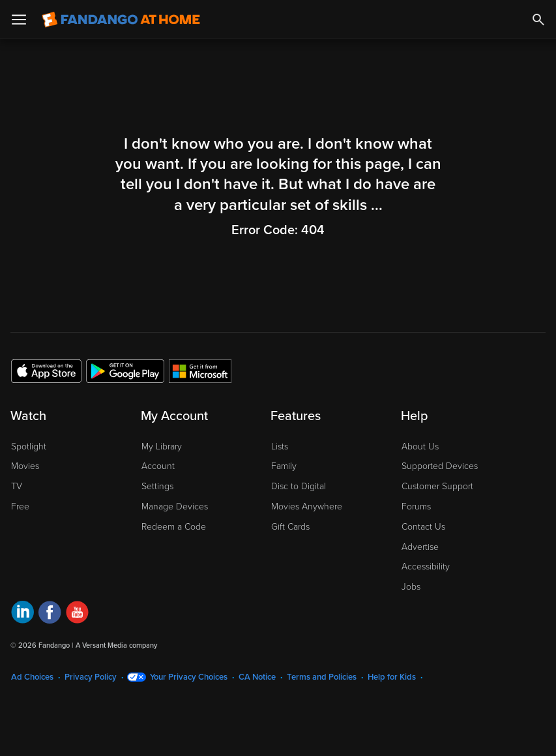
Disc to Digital (299, 486)
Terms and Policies (322, 677)
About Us (420, 446)
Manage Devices (175, 507)
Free (20, 507)
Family (284, 466)
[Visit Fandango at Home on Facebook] (50, 614)
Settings (157, 486)
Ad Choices (32, 677)
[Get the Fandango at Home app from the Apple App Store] (46, 370)
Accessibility (426, 567)
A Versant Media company (116, 645)
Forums (416, 507)
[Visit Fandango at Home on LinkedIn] (22, 614)
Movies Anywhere (307, 507)
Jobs (411, 587)
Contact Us (423, 527)
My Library (162, 446)
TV (17, 486)
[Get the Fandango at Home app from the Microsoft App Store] (200, 370)
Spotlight (29, 446)
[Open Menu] (19, 20)
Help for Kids (392, 677)
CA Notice (257, 677)
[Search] (538, 20)
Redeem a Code (174, 527)
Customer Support (437, 486)
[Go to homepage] (121, 20)
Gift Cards (290, 527)
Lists (280, 446)
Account (158, 466)
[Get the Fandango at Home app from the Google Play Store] (125, 370)
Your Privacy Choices (189, 677)
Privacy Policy (91, 677)
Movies (25, 466)
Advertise (420, 547)
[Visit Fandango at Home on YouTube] (77, 614)
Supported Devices (440, 466)
